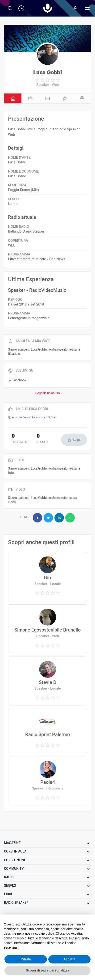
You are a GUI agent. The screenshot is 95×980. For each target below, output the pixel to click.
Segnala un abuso (48, 393)
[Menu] (75, 8)
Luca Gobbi (48, 73)
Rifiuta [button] (26, 959)
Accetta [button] (69, 959)
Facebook (17, 380)
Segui (77, 440)
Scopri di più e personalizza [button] (47, 970)
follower (19, 439)
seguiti (42, 439)
